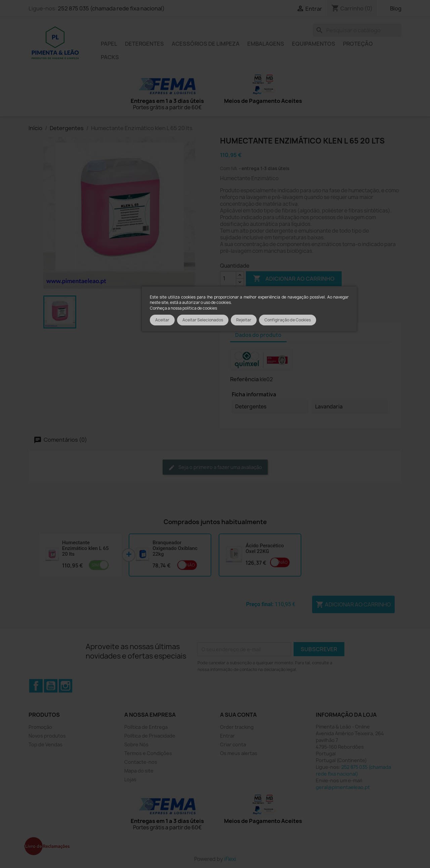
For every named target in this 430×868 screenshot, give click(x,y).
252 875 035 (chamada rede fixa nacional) (111, 8)
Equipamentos (314, 44)
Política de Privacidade (150, 736)
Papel (109, 44)
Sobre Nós (136, 744)
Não (190, 565)
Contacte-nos (141, 762)
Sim (95, 565)
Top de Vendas (46, 744)
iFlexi (230, 859)
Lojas (130, 779)
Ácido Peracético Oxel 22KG (265, 548)
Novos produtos (47, 736)
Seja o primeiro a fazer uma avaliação (215, 467)
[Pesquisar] (357, 30)
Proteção (358, 44)
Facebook (36, 686)
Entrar (227, 736)
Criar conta (233, 744)
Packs (110, 57)
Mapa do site (139, 771)
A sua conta (238, 715)
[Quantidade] (228, 279)
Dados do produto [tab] (258, 335)
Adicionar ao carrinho (294, 279)
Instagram (66, 686)
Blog (396, 8)
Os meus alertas (239, 753)
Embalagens (266, 44)
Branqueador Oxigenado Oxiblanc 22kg (175, 548)
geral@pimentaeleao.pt (343, 787)
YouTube (51, 686)
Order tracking (237, 727)
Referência (244, 379)
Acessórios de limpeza (206, 44)
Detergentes (144, 44)
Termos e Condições (148, 753)
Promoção (40, 727)
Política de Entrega (146, 727)
